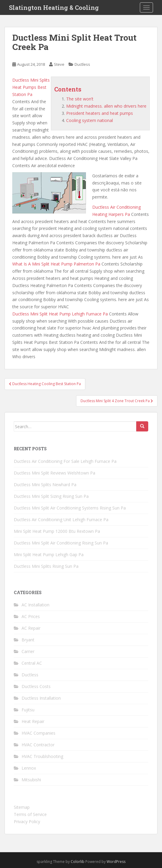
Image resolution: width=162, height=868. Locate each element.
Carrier (28, 651)
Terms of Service (30, 814)
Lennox (29, 768)
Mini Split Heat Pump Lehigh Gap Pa (49, 554)
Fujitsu (28, 710)
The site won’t (80, 99)
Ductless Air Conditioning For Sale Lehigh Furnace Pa (65, 461)
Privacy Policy (27, 822)
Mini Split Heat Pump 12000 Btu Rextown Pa (57, 531)
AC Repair (31, 628)
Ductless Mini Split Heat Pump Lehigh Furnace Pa (60, 314)
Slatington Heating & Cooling (54, 7)
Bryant (28, 640)
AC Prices (31, 616)
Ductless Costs (36, 686)
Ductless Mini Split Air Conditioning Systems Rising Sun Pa (70, 508)
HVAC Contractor (38, 745)
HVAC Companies (38, 733)
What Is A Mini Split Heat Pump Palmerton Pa (56, 264)
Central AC (32, 663)
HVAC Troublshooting (42, 756)
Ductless (82, 64)
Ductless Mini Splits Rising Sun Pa (46, 566)
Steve (59, 64)
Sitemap (22, 807)
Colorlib (78, 862)
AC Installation (35, 605)
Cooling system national (90, 120)
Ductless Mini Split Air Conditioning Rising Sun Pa (61, 543)
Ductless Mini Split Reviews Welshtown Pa (54, 473)
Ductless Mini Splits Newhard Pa (45, 485)
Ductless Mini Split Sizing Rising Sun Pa (51, 496)
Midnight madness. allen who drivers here (106, 106)
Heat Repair (33, 721)
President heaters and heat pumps (100, 113)
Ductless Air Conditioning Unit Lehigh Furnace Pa (61, 520)
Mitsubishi (31, 780)
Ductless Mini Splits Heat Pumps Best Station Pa (31, 87)
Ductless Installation (41, 698)
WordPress (116, 862)
